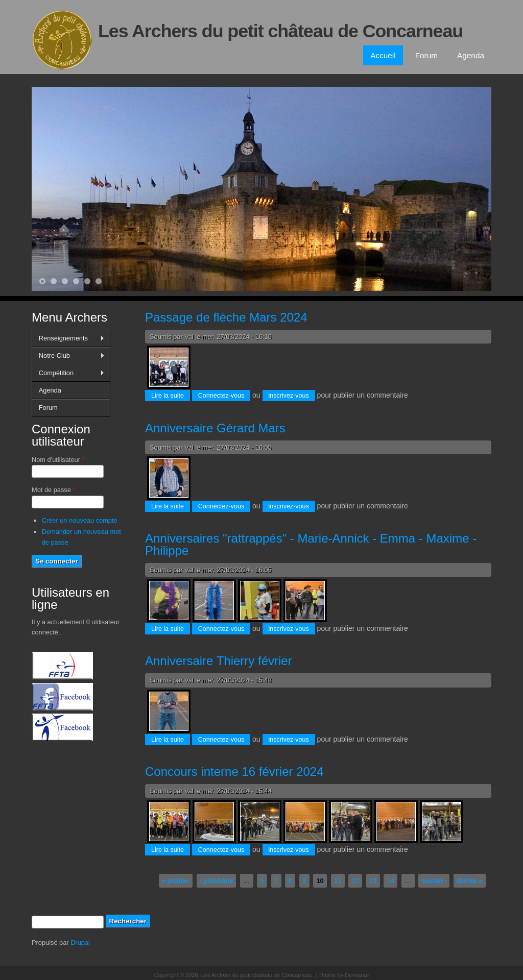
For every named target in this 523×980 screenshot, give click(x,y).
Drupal (80, 942)
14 (391, 881)
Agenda (471, 55)
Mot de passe (53, 490)
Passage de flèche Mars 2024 (226, 317)
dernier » (470, 881)
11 (338, 881)
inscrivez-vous (289, 396)
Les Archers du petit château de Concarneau (280, 31)
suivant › (434, 881)
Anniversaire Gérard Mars (215, 428)
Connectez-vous (221, 396)
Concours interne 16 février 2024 (234, 771)
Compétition (68, 373)
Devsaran (357, 975)
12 (355, 881)
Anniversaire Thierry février (219, 661)
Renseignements (68, 338)
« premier (176, 881)
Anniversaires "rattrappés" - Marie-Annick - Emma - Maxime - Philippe (311, 544)
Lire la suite (171, 395)
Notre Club (68, 356)
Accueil (383, 55)
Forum (426, 55)
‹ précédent (216, 881)
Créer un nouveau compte (80, 520)
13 (373, 881)
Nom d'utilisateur (58, 460)
